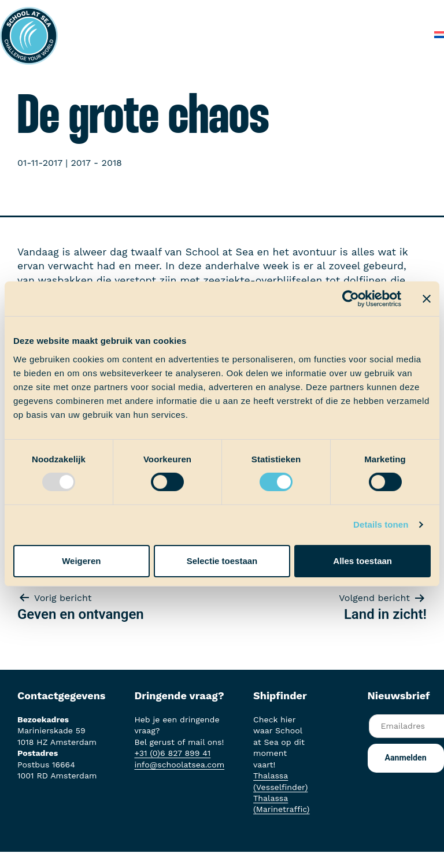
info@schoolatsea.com (179, 765)
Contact (402, 34)
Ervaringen (315, 11)
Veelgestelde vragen (326, 34)
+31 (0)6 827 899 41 (172, 753)
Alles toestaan (362, 561)
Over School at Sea (224, 34)
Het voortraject (183, 11)
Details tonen (381, 524)
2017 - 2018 (97, 163)
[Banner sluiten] (427, 299)
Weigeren (81, 561)
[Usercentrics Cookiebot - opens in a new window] (351, 299)
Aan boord (254, 11)
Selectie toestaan (222, 561)
